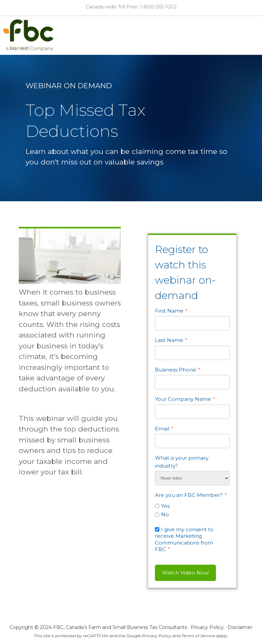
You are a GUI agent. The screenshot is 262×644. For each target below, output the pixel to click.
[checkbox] (192, 509)
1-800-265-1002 (158, 7)
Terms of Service (198, 636)
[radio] (192, 506)
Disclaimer (240, 627)
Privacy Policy (207, 627)
